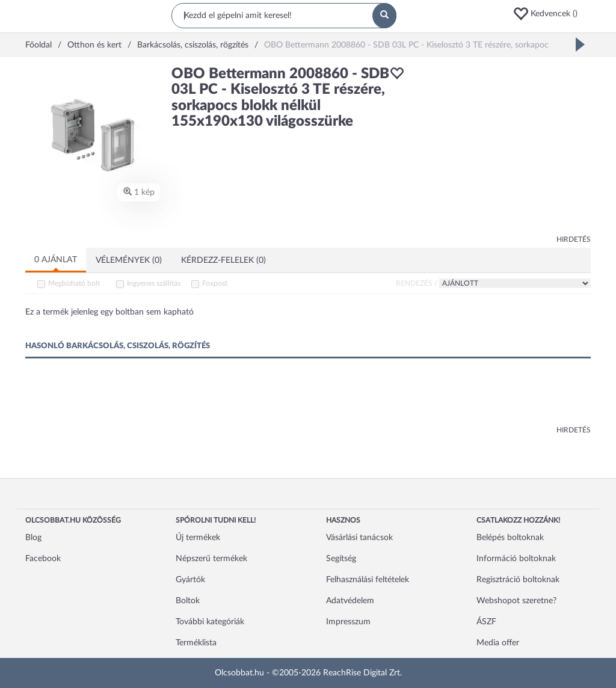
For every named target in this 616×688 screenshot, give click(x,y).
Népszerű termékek (211, 559)
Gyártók (190, 580)
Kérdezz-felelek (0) (223, 260)
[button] (552, 14)
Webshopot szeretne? (516, 601)
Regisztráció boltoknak (518, 580)
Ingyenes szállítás (154, 283)
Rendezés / (417, 283)
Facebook (43, 559)
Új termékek (198, 538)
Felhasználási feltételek (368, 580)
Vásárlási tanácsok (359, 538)
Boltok (188, 601)
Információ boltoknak (516, 559)
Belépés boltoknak (510, 538)
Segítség (341, 559)
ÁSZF (486, 622)
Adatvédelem (350, 601)
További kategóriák (210, 622)
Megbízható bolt (74, 283)
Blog (33, 538)
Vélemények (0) (129, 260)
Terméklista (196, 643)
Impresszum (348, 622)
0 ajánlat (56, 260)
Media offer (498, 643)
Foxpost (215, 283)
